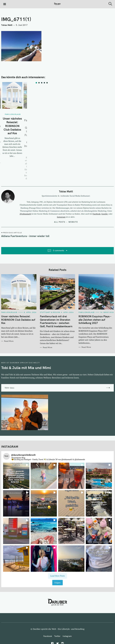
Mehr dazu (9, 388)
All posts (60, 222)
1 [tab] (36, 83)
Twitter (57, 636)
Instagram (61, 217)
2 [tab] (39, 83)
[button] (16, 476)
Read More (9, 341)
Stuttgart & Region (50, 312)
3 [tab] (42, 83)
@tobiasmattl (25, 214)
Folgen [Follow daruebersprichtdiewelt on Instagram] (58, 583)
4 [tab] (44, 83)
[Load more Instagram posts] (58, 576)
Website (73, 222)
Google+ (105, 214)
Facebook (97, 214)
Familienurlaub (13, 114)
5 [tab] (47, 83)
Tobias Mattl (7, 25)
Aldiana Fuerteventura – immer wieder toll (25, 236)
